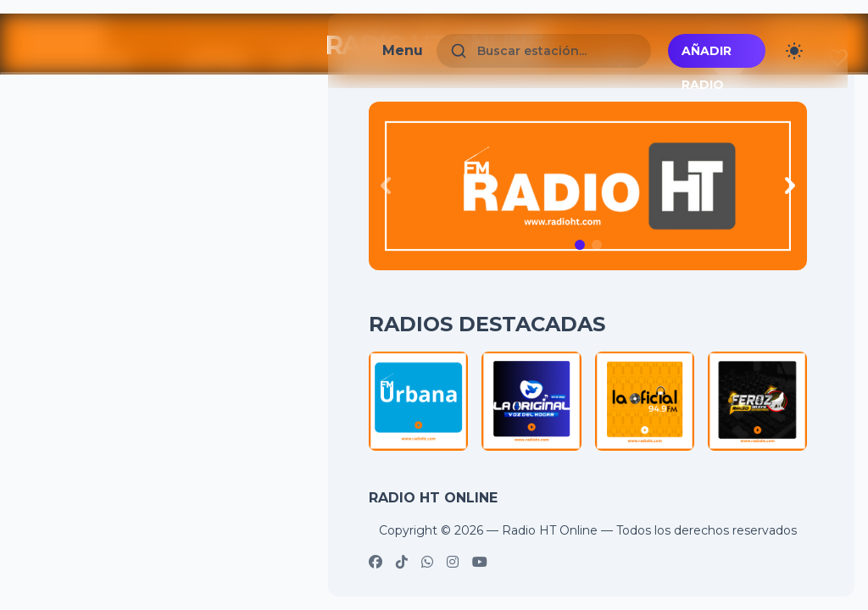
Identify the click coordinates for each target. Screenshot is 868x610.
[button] (580, 245)
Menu (403, 50)
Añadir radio (707, 55)
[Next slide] (790, 186)
